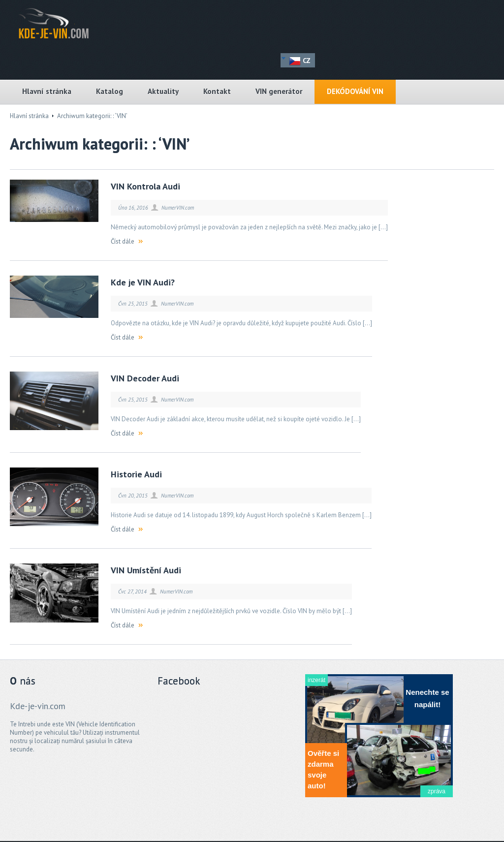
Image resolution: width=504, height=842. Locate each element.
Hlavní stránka (47, 91)
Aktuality (163, 91)
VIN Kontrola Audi (145, 186)
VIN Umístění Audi (146, 570)
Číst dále (123, 241)
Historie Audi (136, 474)
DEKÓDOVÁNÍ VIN (355, 91)
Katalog (110, 91)
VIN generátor (279, 91)
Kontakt (217, 91)
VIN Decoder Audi (145, 378)
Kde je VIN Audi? (143, 282)
